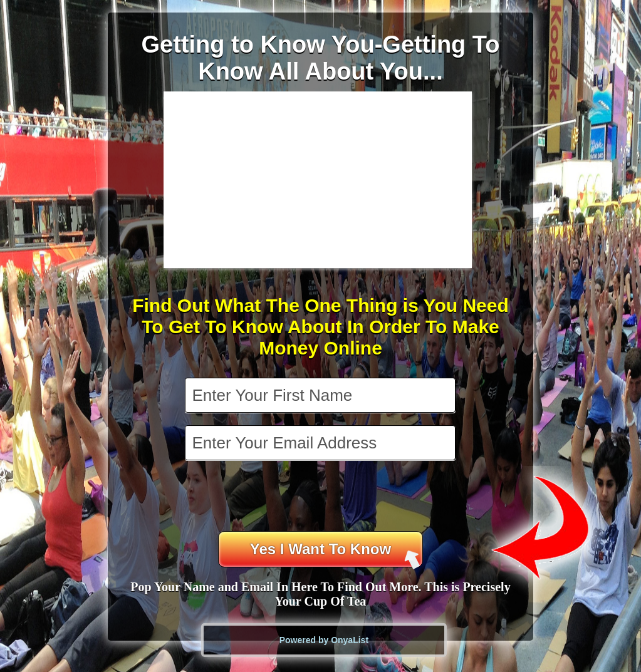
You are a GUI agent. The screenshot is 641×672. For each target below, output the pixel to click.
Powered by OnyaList (324, 640)
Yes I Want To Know (335, 554)
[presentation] (321, 497)
